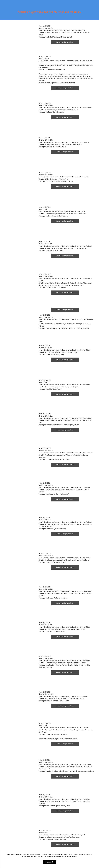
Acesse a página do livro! (65, 42)
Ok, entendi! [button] (49, 862)
